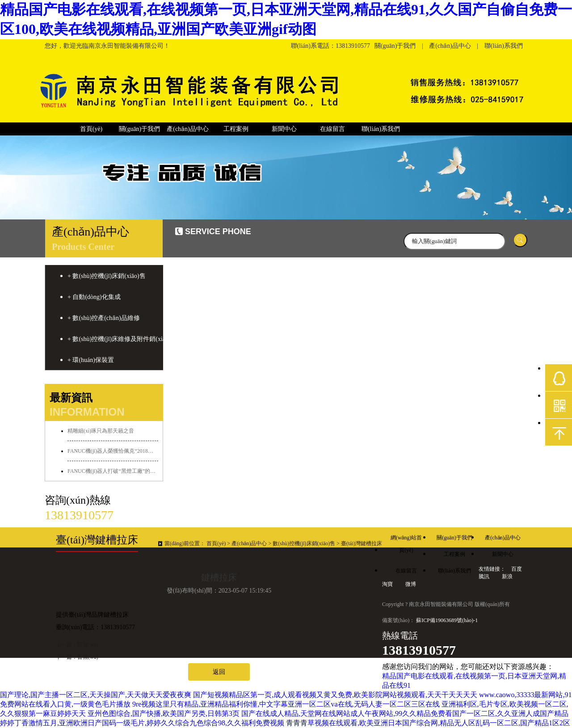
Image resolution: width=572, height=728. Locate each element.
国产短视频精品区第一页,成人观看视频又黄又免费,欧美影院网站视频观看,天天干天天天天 (335, 695)
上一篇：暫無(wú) (77, 644)
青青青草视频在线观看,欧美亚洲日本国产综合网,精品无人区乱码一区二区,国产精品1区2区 (428, 723)
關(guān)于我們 (395, 46)
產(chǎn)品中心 (450, 46)
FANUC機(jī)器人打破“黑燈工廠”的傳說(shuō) (113, 471)
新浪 (507, 577)
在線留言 (332, 129)
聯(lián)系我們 (504, 46)
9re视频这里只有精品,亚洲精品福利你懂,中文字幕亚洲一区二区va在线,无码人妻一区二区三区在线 (286, 704)
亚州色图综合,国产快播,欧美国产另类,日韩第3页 (164, 713)
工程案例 (236, 129)
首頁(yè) (91, 129)
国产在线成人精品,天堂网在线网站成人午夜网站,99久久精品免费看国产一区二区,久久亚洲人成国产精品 (405, 713)
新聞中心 (284, 129)
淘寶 (388, 584)
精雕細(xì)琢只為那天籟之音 (101, 431)
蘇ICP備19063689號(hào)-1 (447, 620)
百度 (517, 569)
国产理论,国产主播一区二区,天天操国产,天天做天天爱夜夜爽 (96, 695)
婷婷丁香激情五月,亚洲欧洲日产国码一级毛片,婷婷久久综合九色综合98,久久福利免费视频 (142, 723)
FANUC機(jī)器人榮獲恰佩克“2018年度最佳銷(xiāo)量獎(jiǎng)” (113, 451)
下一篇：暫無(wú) (77, 657)
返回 (219, 672)
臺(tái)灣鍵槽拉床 (362, 543)
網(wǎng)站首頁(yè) (406, 539)
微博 (411, 584)
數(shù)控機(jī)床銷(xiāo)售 (304, 543)
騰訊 (485, 577)
